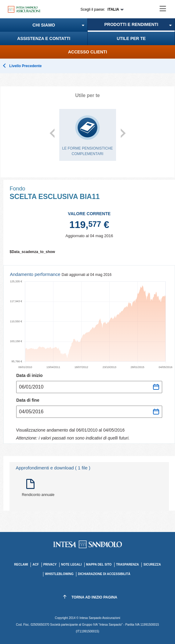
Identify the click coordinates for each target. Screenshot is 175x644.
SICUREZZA (152, 564)
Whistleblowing (59, 574)
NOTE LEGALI (71, 564)
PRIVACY (50, 564)
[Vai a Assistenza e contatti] (44, 38)
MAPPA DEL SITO (99, 564)
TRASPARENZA (128, 564)
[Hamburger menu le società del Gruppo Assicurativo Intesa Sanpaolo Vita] (163, 9)
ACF (36, 564)
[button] (44, 25)
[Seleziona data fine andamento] (89, 412)
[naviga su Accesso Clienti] (88, 52)
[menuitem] (44, 25)
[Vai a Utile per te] (131, 38)
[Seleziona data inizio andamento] (89, 387)
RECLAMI (21, 564)
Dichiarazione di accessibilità (104, 574)
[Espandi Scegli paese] (102, 9)
